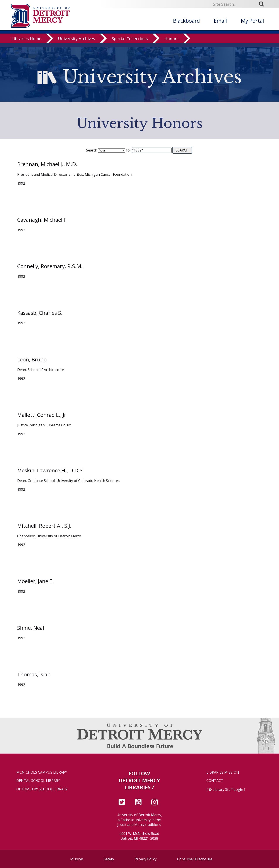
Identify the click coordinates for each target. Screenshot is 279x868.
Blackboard (186, 21)
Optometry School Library (42, 789)
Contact (215, 781)
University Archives (77, 42)
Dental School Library (38, 781)
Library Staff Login (228, 790)
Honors (171, 42)
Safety (109, 859)
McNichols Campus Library (42, 772)
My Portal (252, 21)
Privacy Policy (146, 859)
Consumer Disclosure (195, 859)
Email (220, 21)
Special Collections (130, 42)
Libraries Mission (223, 772)
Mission (77, 859)
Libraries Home (26, 42)
